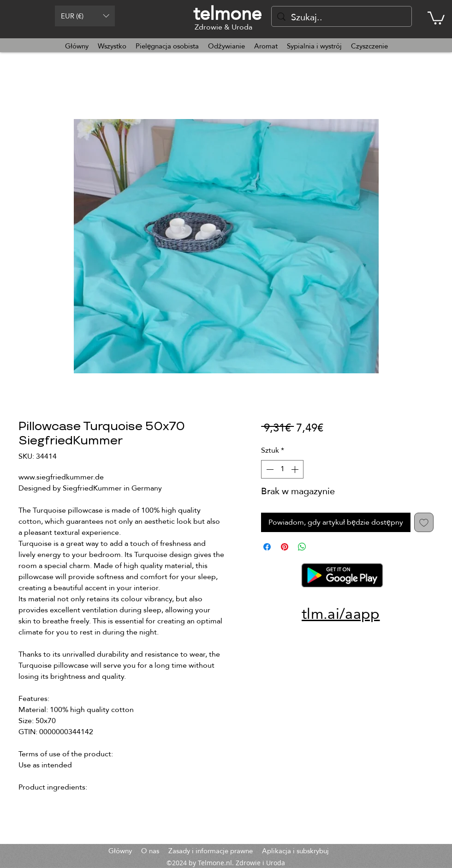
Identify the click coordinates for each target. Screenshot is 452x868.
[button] (85, 16)
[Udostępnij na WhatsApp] (302, 547)
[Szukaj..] (342, 17)
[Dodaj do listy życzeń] (424, 522)
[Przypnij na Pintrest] (285, 547)
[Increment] (296, 469)
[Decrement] (269, 469)
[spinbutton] (282, 469)
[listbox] (85, 16)
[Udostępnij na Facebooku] (267, 547)
